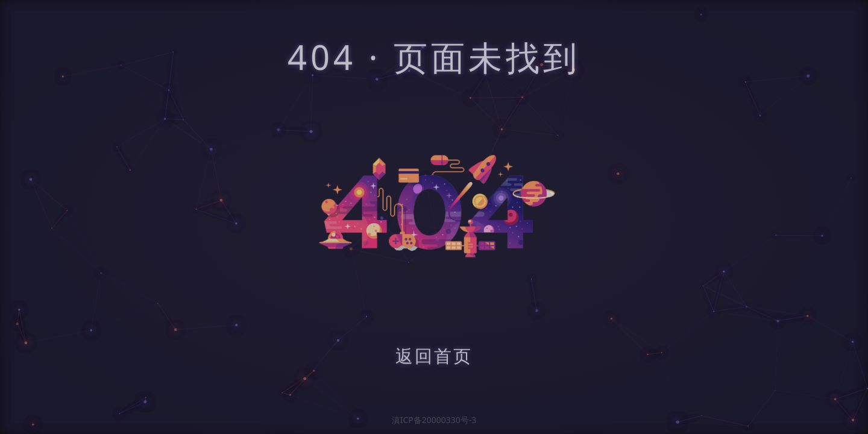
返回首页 (434, 357)
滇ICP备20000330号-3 (434, 420)
